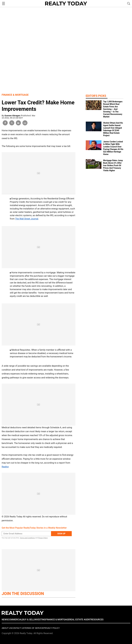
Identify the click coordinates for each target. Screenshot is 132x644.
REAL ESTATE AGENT (80, 620)
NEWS (5, 620)
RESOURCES (97, 620)
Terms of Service (34, 628)
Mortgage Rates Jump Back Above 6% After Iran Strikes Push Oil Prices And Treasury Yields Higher (113, 165)
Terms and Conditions (27, 538)
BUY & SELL (28, 620)
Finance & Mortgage (15, 95)
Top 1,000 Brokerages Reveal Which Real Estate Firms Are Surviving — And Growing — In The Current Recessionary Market (113, 109)
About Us (7, 628)
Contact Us (18, 628)
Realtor (5, 467)
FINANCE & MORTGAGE (57, 620)
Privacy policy (51, 628)
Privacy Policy (43, 538)
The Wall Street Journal (27, 219)
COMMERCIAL (15, 620)
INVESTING (40, 620)
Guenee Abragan (13, 116)
